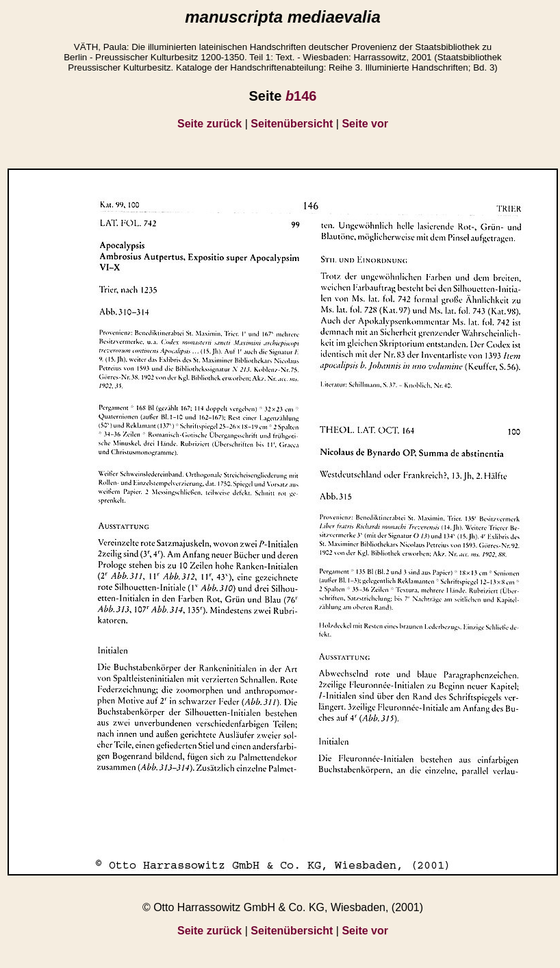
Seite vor (365, 124)
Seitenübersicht (292, 124)
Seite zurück (209, 124)
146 (301, 96)
